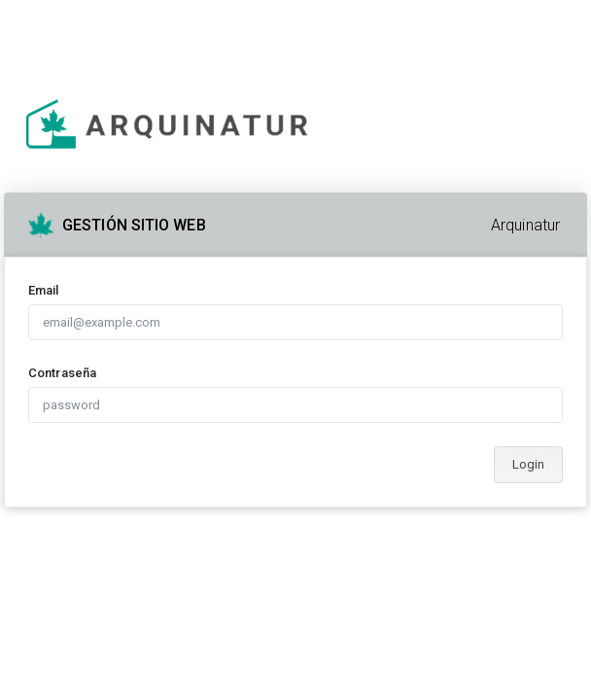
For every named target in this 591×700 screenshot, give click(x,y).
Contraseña (62, 373)
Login (528, 464)
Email (44, 290)
